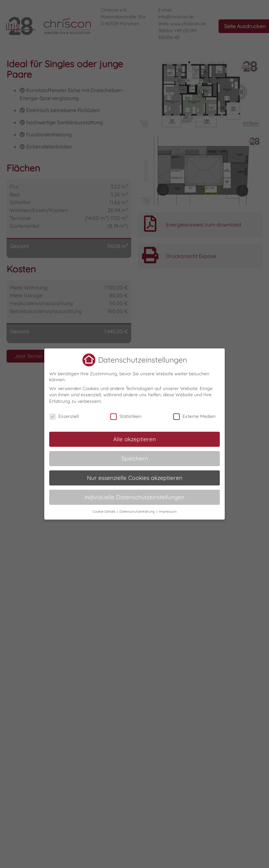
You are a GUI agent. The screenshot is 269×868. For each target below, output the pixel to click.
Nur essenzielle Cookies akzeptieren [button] (135, 477)
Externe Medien (194, 416)
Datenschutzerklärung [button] (138, 511)
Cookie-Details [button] (104, 511)
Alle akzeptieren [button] (134, 439)
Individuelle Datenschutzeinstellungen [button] (134, 497)
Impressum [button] (168, 511)
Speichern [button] (135, 458)
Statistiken (126, 416)
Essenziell (64, 416)
